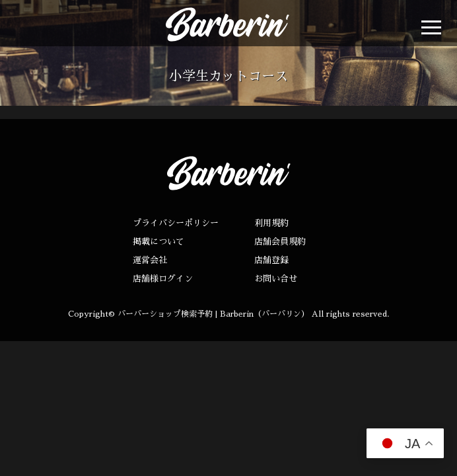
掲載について (158, 242)
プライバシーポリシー (176, 223)
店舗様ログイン (163, 279)
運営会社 (150, 260)
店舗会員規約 (280, 242)
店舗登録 (271, 260)
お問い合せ (276, 279)
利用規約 (271, 223)
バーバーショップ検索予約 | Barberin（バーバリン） (213, 314)
